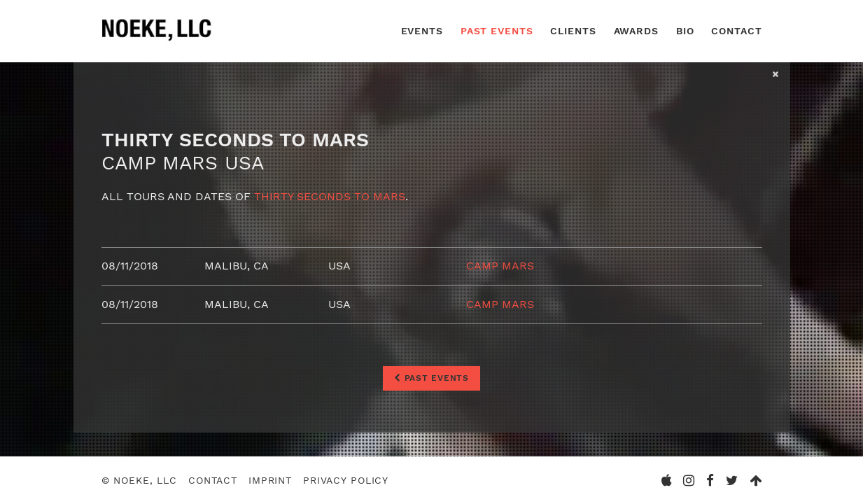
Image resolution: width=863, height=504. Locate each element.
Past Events (497, 31)
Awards (636, 31)
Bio (685, 31)
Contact (736, 31)
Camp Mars (500, 266)
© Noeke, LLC (140, 480)
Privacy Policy (346, 480)
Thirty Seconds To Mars (330, 196)
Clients (573, 31)
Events (422, 31)
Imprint (270, 480)
